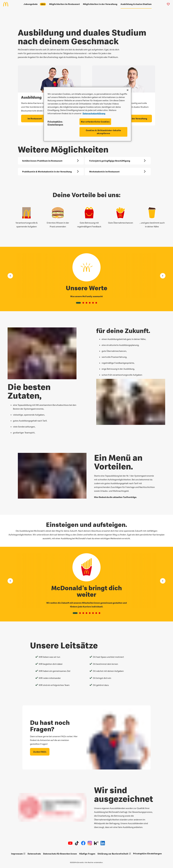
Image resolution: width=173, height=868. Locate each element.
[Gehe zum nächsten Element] (163, 274)
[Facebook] (83, 843)
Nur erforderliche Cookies (95, 122)
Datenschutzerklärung (94, 113)
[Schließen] (128, 90)
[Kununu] (96, 843)
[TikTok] (77, 843)
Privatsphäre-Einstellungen (55, 123)
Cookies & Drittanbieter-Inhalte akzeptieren (103, 132)
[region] (87, 114)
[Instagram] (90, 843)
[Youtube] (70, 843)
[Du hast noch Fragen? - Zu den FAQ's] (40, 750)
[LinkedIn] (103, 843)
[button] (78, 301)
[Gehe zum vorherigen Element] (10, 274)
